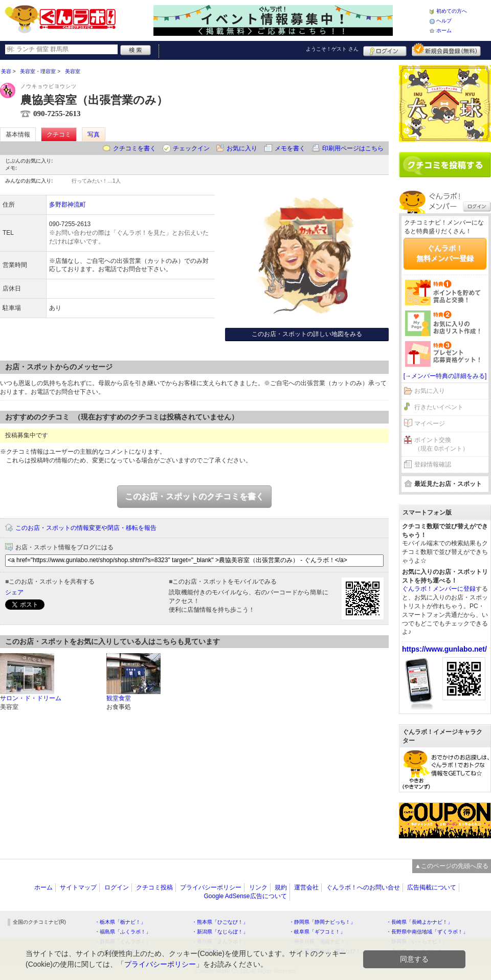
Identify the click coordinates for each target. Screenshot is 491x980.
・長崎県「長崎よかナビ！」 (419, 922)
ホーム (444, 30)
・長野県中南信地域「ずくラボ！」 (427, 932)
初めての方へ (452, 11)
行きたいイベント (439, 407)
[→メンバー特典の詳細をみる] (445, 376)
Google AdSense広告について (245, 896)
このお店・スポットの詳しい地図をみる (307, 334)
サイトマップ (78, 887)
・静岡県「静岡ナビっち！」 (322, 922)
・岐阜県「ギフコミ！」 (317, 932)
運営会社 (306, 887)
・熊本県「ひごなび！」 (220, 922)
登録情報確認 (433, 464)
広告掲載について (432, 887)
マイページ (430, 424)
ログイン (385, 50)
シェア (14, 592)
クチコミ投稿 (154, 887)
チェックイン (191, 148)
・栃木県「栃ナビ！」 (120, 922)
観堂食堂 (119, 698)
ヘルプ (444, 21)
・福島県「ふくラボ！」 (123, 932)
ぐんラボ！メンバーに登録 (439, 589)
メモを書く (290, 148)
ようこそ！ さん (332, 49)
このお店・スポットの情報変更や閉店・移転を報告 (86, 528)
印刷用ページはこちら (353, 148)
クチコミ (59, 135)
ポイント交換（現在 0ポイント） (441, 444)
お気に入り (242, 148)
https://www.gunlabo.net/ (444, 649)
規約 (281, 887)
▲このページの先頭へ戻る (452, 866)
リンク (258, 887)
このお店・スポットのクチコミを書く (194, 496)
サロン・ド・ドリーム (31, 698)
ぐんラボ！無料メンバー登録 (445, 253)
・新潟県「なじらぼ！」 (220, 932)
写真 (94, 135)
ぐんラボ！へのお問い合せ (363, 887)
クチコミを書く (135, 148)
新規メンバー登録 (446, 50)
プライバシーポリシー (211, 887)
